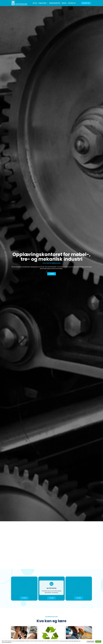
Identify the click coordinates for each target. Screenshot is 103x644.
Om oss (35, 3)
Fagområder (43, 3)
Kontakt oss (72, 3)
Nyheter (64, 3)
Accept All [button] (98, 642)
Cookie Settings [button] (91, 642)
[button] (86, 3)
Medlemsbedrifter (55, 3)
